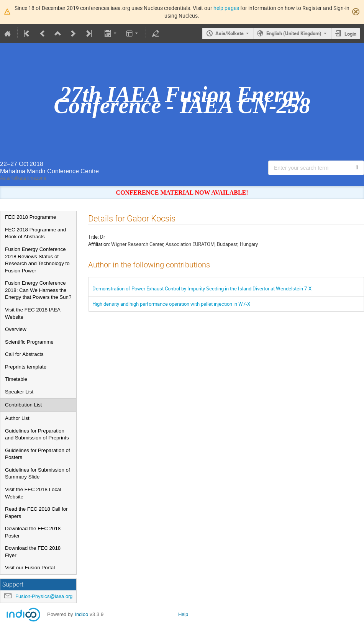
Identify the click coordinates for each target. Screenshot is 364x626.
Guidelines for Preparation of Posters (38, 454)
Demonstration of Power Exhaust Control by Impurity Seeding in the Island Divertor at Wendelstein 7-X (202, 288)
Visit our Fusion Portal (30, 568)
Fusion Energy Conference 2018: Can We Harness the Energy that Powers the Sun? (38, 290)
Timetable (16, 379)
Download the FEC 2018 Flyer (33, 552)
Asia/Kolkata (230, 33)
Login (350, 34)
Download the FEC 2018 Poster (33, 532)
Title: (93, 237)
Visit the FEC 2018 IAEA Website (33, 313)
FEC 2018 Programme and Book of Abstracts (35, 233)
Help (183, 614)
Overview (16, 329)
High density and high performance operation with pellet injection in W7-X (171, 304)
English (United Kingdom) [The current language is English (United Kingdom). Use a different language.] (294, 33)
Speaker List (19, 392)
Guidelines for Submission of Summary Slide (38, 474)
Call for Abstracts (24, 354)
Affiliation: (99, 244)
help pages (226, 8)
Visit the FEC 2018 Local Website (33, 493)
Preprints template (26, 367)
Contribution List (23, 405)
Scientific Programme (29, 342)
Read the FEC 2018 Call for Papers (36, 513)
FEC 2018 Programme (30, 217)
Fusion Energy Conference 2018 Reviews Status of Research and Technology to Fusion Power (37, 260)
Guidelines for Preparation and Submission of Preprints (37, 434)
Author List (17, 418)
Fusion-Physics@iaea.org (44, 596)
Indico (81, 614)
